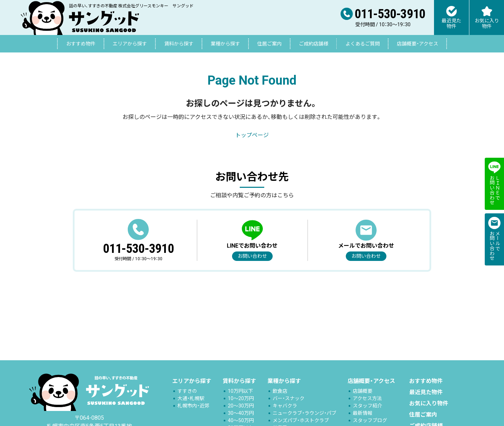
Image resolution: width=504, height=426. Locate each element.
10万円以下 (240, 384)
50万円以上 (240, 421)
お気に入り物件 (429, 396)
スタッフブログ (370, 413)
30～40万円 (241, 406)
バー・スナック (289, 391)
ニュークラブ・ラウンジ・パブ (304, 406)
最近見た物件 (426, 385)
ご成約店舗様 (314, 44)
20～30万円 (241, 399)
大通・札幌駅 (191, 391)
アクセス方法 (367, 391)
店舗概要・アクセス (418, 44)
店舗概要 (363, 384)
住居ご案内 (269, 44)
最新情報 (363, 406)
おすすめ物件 (81, 44)
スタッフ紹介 (367, 399)
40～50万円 (241, 413)
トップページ (252, 135)
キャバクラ (285, 399)
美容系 (280, 421)
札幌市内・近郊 (193, 399)
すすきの (187, 384)
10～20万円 (241, 391)
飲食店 (280, 384)
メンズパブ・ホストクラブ (301, 413)
